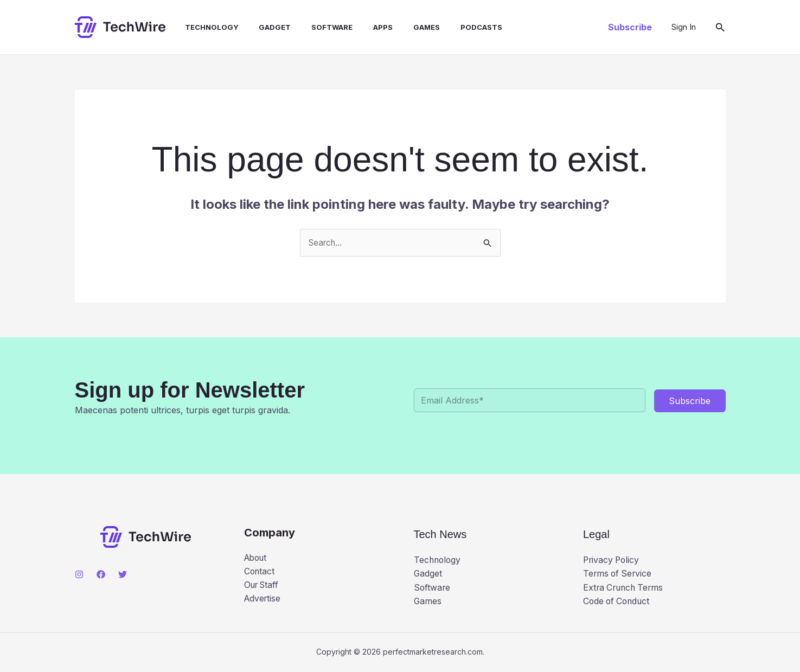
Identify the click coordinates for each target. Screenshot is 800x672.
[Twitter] (123, 574)
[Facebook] (101, 574)
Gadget (264, 27)
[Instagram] (79, 574)
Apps (366, 27)
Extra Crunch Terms (625, 588)
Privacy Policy (612, 560)
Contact (260, 572)
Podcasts (457, 27)
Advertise (263, 599)
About (257, 558)
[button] (630, 27)
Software (318, 27)
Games (406, 27)
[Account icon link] (684, 27)
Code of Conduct (618, 601)
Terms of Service (619, 574)
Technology (204, 27)
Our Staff (263, 585)
